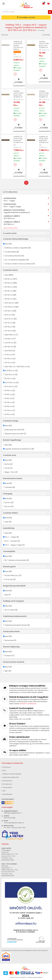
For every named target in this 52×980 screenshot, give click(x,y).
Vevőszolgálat (7, 787)
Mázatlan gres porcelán (14, 433)
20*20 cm (9, 402)
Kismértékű (9, 640)
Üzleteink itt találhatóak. (28, 703)
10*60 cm (8, 414)
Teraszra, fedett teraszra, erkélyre (18, 263)
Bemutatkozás (7, 784)
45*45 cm (9, 330)
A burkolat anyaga (11, 420)
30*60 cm (9, 283)
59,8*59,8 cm (10, 334)
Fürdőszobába (10, 251)
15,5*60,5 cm (10, 306)
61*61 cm (8, 314)
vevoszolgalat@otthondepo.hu (14, 822)
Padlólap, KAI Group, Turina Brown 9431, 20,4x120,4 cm (18, 139)
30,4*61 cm (9, 318)
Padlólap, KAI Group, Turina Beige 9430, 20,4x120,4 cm (44, 139)
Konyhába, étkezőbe (13, 255)
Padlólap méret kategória (14, 601)
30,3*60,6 (8, 350)
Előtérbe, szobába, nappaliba (16, 247)
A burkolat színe (10, 455)
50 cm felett (10, 610)
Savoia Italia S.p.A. (12, 575)
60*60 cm (9, 279)
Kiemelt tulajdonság (11, 646)
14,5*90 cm (9, 342)
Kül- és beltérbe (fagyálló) (15, 259)
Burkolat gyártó (9, 566)
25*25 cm (9, 295)
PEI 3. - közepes (11, 541)
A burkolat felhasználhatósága (16, 239)
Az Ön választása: (10, 192)
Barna (7, 464)
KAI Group (9, 579)
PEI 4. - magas (10, 537)
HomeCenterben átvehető (14, 662)
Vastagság (8, 493)
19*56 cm (8, 390)
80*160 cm (9, 346)
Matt (7, 521)
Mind (7, 243)
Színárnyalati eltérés (11, 631)
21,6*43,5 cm (10, 386)
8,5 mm (8, 506)
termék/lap (46, 35)
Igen (7, 594)
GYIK (3, 790)
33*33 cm (9, 362)
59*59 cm (9, 326)
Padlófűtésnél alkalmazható (16, 625)
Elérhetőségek (7, 794)
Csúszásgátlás (9, 551)
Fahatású (8, 487)
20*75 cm (9, 322)
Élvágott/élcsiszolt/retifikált (14, 585)
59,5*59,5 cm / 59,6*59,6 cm (16, 366)
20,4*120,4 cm (10, 382)
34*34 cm (9, 410)
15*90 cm (8, 394)
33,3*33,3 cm (10, 302)
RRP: (15, 54)
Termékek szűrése (26, 17)
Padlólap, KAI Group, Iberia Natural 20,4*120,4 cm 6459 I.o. (18, 45)
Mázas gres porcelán (13, 429)
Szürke (7, 468)
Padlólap (10, 25)
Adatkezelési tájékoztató (10, 777)
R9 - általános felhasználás (15, 560)
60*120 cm (9, 287)
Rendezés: (5, 35)
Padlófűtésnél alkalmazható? (15, 616)
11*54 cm (8, 354)
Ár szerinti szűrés (10, 233)
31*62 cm (8, 398)
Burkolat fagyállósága (12, 440)
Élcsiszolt (8, 655)
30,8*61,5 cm (10, 374)
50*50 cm (9, 378)
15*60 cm (8, 406)
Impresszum (6, 767)
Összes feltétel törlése (10, 228)
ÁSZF (4, 770)
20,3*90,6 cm (10, 370)
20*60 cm (9, 299)
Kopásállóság (9, 528)
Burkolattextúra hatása (13, 478)
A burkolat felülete (11, 513)
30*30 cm (9, 291)
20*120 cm (9, 310)
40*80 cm (9, 338)
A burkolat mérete (10, 270)
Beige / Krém (10, 472)
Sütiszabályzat (7, 780)
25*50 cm (9, 358)
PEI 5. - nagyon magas (14, 545)
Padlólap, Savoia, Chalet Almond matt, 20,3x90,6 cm (44, 94)
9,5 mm (8, 502)
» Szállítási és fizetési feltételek (11, 774)
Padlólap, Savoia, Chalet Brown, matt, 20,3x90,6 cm (44, 44)
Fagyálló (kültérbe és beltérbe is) (18, 448)
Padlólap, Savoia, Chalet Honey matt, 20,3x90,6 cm (19, 94)
